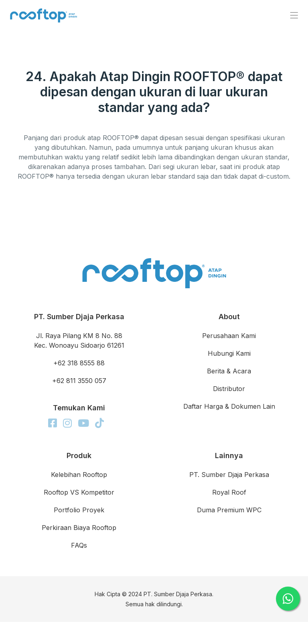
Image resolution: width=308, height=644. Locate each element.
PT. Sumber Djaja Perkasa (229, 475)
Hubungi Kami (229, 353)
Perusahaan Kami (229, 336)
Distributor (229, 389)
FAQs (79, 545)
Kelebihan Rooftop (79, 475)
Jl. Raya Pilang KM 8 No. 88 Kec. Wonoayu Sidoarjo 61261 (79, 340)
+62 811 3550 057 (79, 381)
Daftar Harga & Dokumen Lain (229, 406)
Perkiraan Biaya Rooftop (79, 528)
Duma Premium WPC (229, 510)
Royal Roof (229, 492)
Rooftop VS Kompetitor (79, 492)
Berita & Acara (229, 371)
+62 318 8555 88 (79, 363)
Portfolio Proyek (79, 510)
